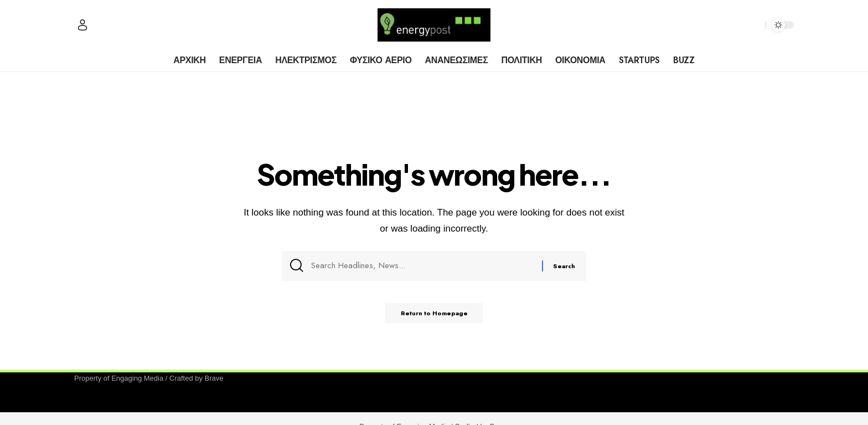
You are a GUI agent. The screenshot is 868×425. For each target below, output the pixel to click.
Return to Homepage (434, 317)
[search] (755, 25)
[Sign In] (82, 25)
